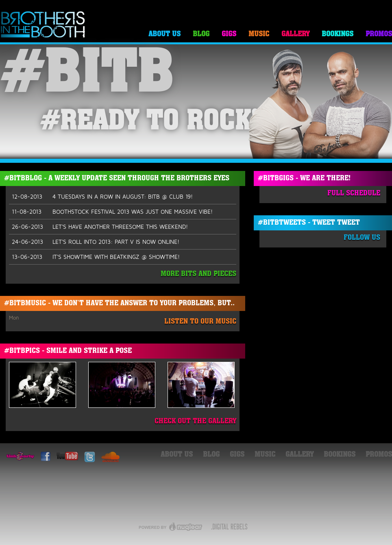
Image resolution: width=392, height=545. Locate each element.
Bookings (338, 34)
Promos (379, 34)
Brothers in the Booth (43, 25)
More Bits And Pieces (198, 274)
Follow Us (362, 238)
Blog (201, 34)
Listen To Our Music (200, 322)
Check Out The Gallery (195, 421)
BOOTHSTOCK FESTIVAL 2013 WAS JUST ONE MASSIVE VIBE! (112, 212)
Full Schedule (354, 194)
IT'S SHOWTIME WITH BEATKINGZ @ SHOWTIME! (96, 257)
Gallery (295, 34)
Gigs (229, 34)
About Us (164, 34)
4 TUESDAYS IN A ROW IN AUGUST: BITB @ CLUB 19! (102, 197)
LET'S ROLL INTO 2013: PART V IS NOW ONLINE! (96, 242)
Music (259, 34)
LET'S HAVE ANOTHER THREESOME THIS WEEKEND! (100, 227)
